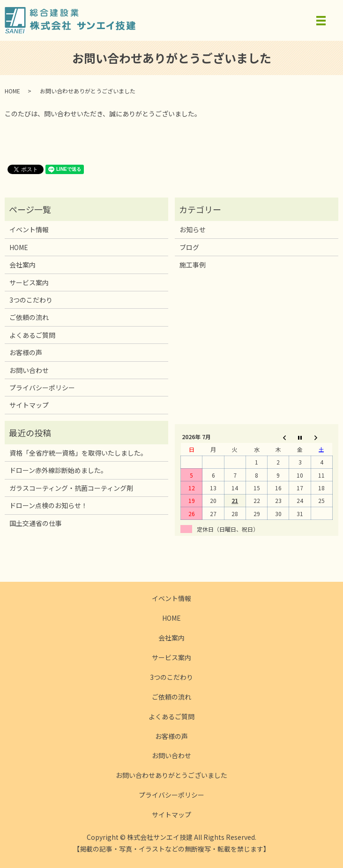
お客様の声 (26, 352)
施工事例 (193, 265)
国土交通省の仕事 (36, 523)
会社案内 (22, 265)
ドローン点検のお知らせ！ (48, 505)
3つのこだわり (31, 300)
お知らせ (193, 229)
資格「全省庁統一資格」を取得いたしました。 (78, 453)
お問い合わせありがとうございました (171, 775)
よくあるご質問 (32, 335)
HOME (12, 91)
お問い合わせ (29, 370)
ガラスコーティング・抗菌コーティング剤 (71, 488)
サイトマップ (29, 405)
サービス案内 (29, 282)
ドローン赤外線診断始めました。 (58, 470)
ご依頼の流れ (29, 317)
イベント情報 (29, 229)
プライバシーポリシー (42, 388)
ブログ (189, 247)
